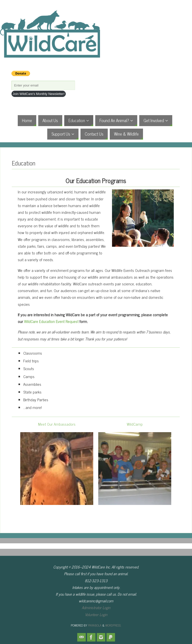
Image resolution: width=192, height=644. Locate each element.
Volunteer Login (96, 614)
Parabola (95, 625)
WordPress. (113, 625)
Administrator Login (96, 607)
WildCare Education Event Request (51, 321)
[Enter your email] (43, 85)
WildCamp (135, 424)
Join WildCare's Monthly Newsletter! (39, 94)
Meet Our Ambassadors (57, 424)
